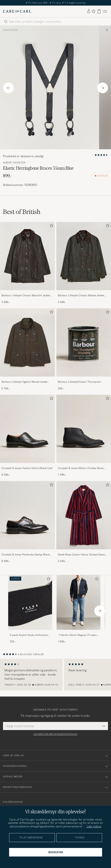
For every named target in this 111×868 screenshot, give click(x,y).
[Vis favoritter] (93, 11)
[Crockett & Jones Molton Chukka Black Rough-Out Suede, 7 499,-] (84, 436)
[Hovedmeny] (105, 11)
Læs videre (94, 826)
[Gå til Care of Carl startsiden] (17, 11)
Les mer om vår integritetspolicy (55, 734)
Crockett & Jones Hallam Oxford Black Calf (27, 468)
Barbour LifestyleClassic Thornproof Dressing (79, 382)
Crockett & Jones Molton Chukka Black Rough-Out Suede (81, 468)
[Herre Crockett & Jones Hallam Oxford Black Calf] (27, 429)
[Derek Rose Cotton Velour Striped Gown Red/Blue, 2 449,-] (84, 522)
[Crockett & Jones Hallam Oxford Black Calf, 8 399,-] (27, 436)
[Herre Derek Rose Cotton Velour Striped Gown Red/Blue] (84, 515)
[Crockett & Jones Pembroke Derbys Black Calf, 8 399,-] (27, 522)
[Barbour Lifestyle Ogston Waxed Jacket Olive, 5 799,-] (27, 349)
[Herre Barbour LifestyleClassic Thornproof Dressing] (84, 342)
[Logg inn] (89, 11)
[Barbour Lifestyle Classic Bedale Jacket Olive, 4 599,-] (84, 263)
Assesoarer (10, 30)
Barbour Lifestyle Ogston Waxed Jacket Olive (24, 382)
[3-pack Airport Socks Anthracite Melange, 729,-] (30, 609)
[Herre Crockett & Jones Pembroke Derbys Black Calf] (27, 515)
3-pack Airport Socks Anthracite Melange (29, 635)
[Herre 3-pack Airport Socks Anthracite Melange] (30, 602)
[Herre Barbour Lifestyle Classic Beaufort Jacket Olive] (27, 256)
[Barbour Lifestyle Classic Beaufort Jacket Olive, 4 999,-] (27, 263)
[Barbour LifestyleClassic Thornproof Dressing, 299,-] (84, 349)
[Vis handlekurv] (99, 11)
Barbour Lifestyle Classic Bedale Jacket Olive (81, 296)
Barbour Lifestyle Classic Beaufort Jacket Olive (26, 296)
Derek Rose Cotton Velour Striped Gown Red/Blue (81, 555)
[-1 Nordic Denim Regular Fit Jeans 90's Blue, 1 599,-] (78, 609)
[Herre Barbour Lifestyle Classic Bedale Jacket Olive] (84, 256)
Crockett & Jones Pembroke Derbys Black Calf (26, 555)
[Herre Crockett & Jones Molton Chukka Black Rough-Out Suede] (84, 429)
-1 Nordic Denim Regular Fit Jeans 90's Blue (78, 635)
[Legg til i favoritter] (51, 226)
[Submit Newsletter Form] (103, 726)
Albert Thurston (14, 163)
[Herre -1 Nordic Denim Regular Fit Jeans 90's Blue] (78, 602)
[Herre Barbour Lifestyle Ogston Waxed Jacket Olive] (27, 342)
